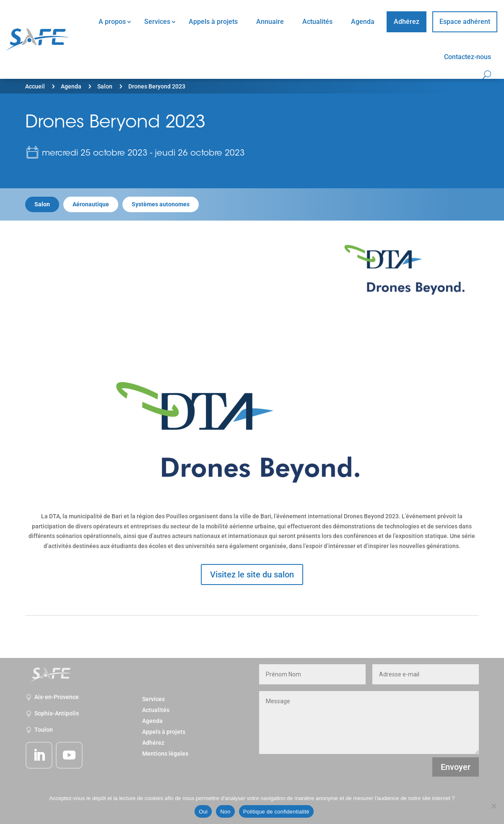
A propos (112, 22)
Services (157, 22)
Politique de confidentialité (276, 812)
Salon (105, 86)
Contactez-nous (468, 57)
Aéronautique (91, 204)
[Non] (494, 806)
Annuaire (270, 22)
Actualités (317, 22)
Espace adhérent (465, 22)
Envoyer (456, 767)
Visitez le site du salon (252, 574)
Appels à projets (213, 22)
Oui (203, 812)
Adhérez (407, 22)
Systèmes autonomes (161, 204)
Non (225, 812)
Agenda (363, 22)
